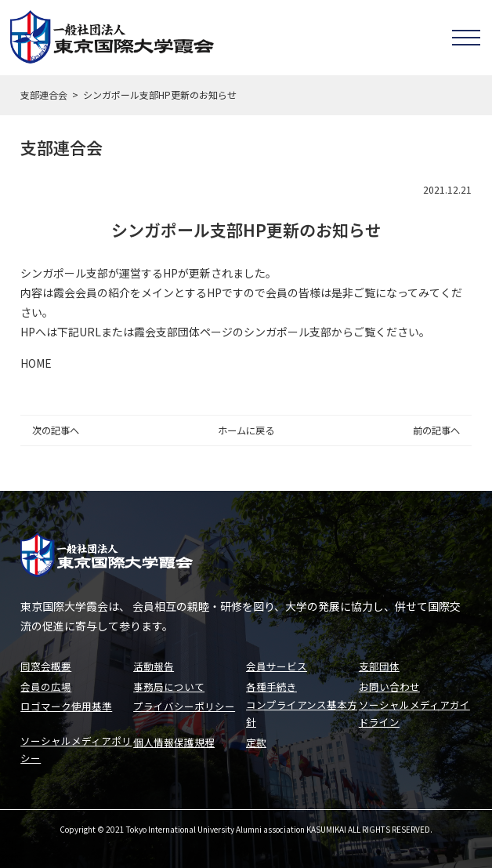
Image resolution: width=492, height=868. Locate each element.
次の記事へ (56, 430)
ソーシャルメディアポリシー (76, 749)
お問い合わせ (389, 683)
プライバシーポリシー (184, 703)
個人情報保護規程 (174, 741)
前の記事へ (436, 430)
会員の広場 (46, 683)
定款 (256, 741)
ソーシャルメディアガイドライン (414, 711)
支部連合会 (44, 94)
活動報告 (154, 664)
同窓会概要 (46, 664)
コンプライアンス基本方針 (302, 711)
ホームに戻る (246, 430)
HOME (36, 363)
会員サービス (277, 664)
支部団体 (379, 664)
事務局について (169, 683)
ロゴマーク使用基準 (66, 703)
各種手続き (271, 683)
